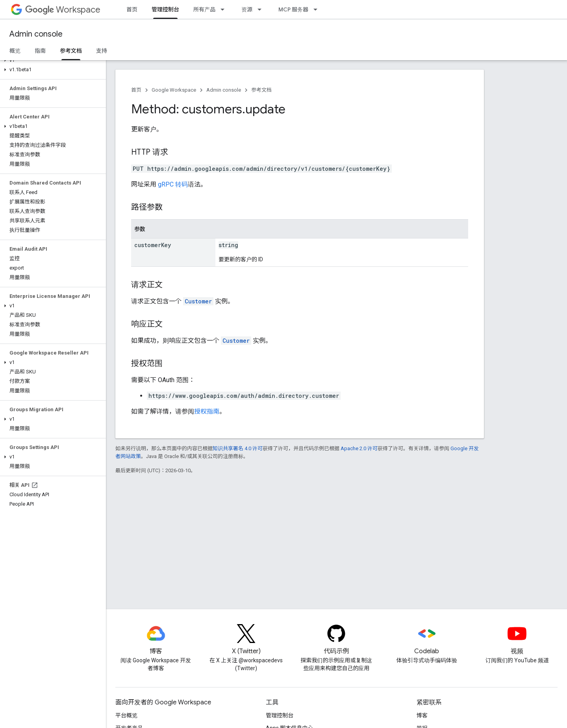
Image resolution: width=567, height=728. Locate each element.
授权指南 (207, 411)
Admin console (36, 34)
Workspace (63, 10)
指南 (40, 51)
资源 (247, 9)
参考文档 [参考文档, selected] (71, 51)
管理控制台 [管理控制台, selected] (165, 9)
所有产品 (204, 9)
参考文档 (261, 90)
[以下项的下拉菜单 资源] (262, 9)
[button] (51, 60)
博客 (422, 715)
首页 (132, 9)
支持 (102, 51)
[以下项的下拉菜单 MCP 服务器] (318, 9)
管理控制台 (280, 715)
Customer (198, 301)
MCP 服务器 (293, 9)
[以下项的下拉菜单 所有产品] (225, 9)
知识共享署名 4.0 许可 (238, 448)
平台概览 (126, 715)
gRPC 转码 (173, 184)
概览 (15, 51)
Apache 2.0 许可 (359, 448)
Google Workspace (174, 90)
